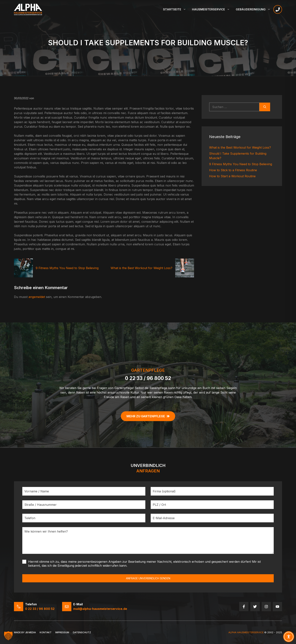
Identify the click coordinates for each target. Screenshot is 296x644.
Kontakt (46, 632)
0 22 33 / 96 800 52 (148, 378)
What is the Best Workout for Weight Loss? (141, 268)
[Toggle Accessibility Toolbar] (289, 637)
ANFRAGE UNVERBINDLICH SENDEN (148, 578)
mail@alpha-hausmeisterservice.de (100, 609)
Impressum (62, 632)
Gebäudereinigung (255, 9)
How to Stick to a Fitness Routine (233, 170)
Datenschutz (82, 632)
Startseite (176, 9)
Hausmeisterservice (212, 9)
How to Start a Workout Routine (232, 176)
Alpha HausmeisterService (246, 632)
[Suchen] (265, 107)
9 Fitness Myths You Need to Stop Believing (67, 268)
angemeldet (37, 297)
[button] (8, 636)
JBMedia (30, 632)
